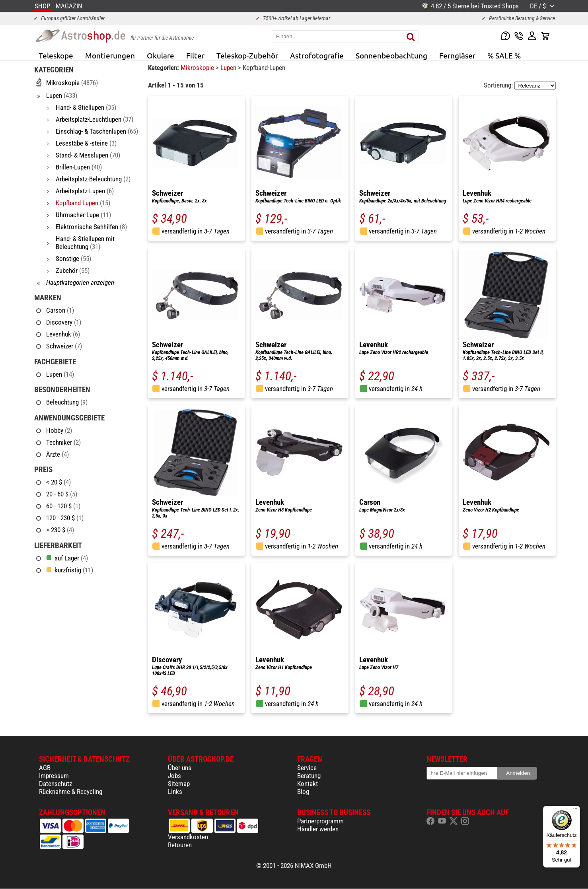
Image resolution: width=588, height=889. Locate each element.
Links (175, 792)
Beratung (309, 776)
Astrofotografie (317, 55)
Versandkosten (188, 837)
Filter (195, 55)
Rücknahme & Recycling (71, 792)
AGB (45, 768)
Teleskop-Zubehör (247, 55)
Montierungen (110, 55)
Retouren (180, 845)
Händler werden (318, 829)
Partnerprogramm (320, 821)
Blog (303, 792)
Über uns (180, 768)
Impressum (54, 776)
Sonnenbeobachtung (391, 55)
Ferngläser (457, 55)
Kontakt (308, 784)
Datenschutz (55, 784)
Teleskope (56, 55)
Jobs (174, 776)
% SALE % (504, 55)
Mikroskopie (198, 68)
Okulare (161, 55)
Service (307, 768)
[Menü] (575, 811)
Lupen (229, 68)
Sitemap (179, 784)
